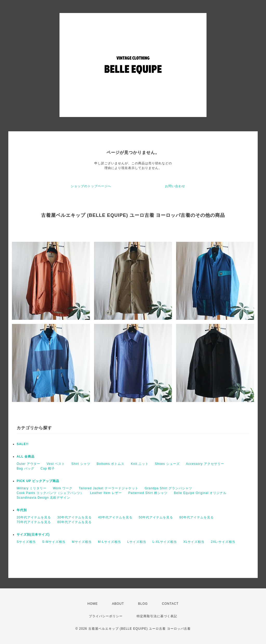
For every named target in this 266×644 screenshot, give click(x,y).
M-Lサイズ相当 (109, 542)
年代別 (22, 510)
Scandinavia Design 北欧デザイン (43, 498)
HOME (93, 604)
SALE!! (23, 444)
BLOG (143, 604)
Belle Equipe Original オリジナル (200, 493)
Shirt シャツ (81, 464)
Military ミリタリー (32, 488)
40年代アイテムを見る (115, 517)
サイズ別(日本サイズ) (33, 535)
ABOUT (118, 604)
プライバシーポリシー (106, 616)
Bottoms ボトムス (111, 464)
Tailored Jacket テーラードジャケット (108, 488)
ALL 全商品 (26, 457)
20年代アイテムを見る (34, 517)
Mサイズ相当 (82, 542)
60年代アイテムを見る (197, 517)
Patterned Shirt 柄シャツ (148, 493)
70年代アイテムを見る (34, 522)
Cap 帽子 (48, 469)
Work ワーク (63, 488)
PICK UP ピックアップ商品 (38, 481)
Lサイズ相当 (137, 542)
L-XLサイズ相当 (165, 542)
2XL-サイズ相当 (223, 542)
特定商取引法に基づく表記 (157, 616)
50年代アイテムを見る (156, 517)
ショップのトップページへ (91, 186)
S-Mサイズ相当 (54, 542)
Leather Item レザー (106, 493)
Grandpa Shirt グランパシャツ (168, 488)
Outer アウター (28, 464)
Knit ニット (140, 464)
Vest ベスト (56, 464)
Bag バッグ (25, 469)
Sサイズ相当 (26, 542)
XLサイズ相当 (194, 542)
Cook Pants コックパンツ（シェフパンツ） (50, 493)
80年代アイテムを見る (75, 522)
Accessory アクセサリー (205, 464)
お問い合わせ (175, 186)
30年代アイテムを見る (75, 517)
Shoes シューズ (167, 464)
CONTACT (170, 604)
